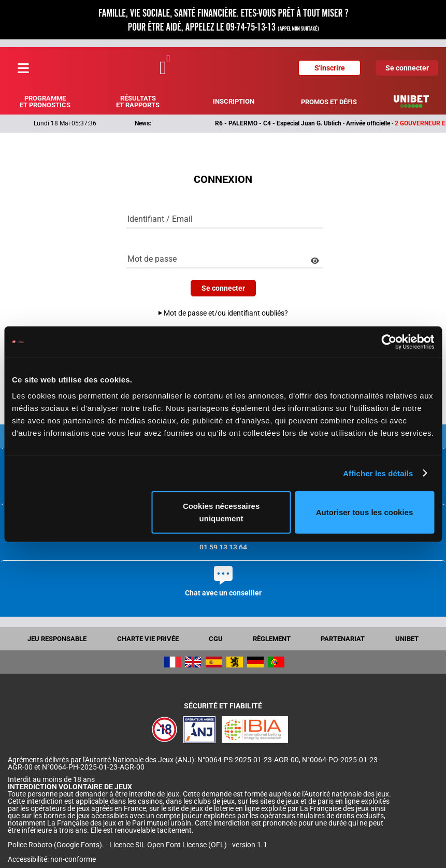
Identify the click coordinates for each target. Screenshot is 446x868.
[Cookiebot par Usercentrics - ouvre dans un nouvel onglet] (389, 341)
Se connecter (407, 68)
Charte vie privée (148, 639)
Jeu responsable (57, 639)
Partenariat (343, 639)
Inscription (234, 101)
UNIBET (407, 639)
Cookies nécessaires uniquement (221, 512)
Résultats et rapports (138, 102)
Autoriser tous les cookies (365, 512)
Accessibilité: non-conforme (52, 859)
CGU (216, 639)
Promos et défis (329, 102)
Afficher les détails (378, 473)
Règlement (272, 639)
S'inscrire (330, 68)
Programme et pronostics (45, 102)
